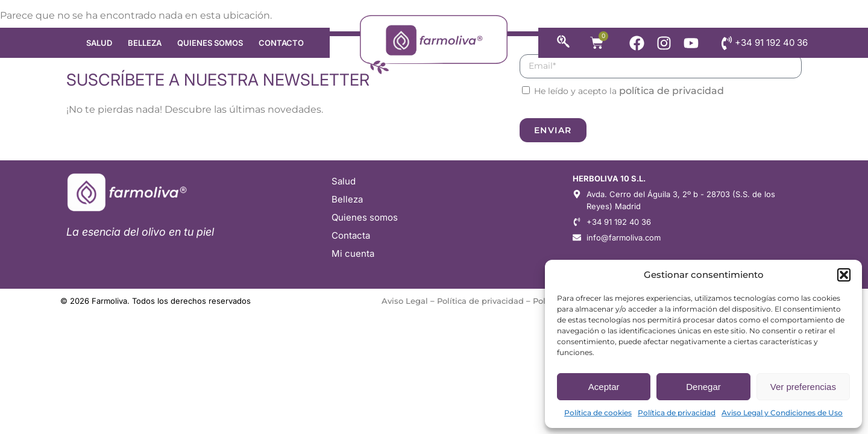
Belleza (145, 43)
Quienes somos (210, 43)
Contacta (351, 235)
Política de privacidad (677, 413)
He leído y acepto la (629, 91)
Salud (99, 43)
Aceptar (604, 387)
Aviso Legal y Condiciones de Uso (782, 413)
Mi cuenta (353, 253)
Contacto (281, 43)
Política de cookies (598, 413)
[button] (844, 275)
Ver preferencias (803, 387)
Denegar (703, 387)
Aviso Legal (405, 301)
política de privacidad (671, 91)
